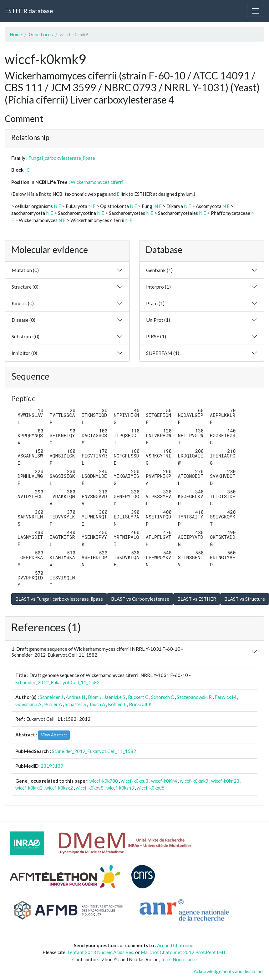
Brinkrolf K (140, 704)
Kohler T (117, 704)
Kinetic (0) (23, 303)
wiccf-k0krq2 (29, 788)
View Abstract (54, 735)
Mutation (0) (25, 270)
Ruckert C (138, 697)
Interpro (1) (158, 287)
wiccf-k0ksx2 (59, 788)
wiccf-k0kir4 (164, 781)
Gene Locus (41, 34)
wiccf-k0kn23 (225, 781)
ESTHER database (29, 11)
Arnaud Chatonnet (176, 945)
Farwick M (225, 697)
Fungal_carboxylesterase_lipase (62, 158)
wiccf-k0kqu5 (151, 788)
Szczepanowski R (194, 697)
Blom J (95, 697)
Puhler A (53, 704)
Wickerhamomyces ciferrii (98, 182)
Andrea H (75, 697)
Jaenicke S (115, 697)
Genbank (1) (159, 270)
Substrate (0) (25, 336)
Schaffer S (75, 704)
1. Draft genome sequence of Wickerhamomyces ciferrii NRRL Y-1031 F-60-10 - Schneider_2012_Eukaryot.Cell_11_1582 (97, 652)
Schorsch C (162, 697)
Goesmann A (28, 704)
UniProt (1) (158, 320)
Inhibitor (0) (24, 353)
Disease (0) (23, 320)
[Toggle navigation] (256, 11)
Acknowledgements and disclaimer (229, 971)
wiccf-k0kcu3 (134, 781)
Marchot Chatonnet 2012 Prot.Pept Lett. (184, 952)
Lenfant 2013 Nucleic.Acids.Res (100, 952)
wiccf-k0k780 (104, 781)
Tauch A (97, 704)
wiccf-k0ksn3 (120, 788)
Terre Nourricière (179, 959)
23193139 (52, 766)
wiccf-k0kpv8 (90, 788)
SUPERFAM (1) (163, 353)
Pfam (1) (155, 303)
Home (16, 34)
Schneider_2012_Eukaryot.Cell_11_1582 (57, 682)
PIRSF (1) (156, 336)
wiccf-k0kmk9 (194, 781)
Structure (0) (25, 287)
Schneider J (51, 697)
